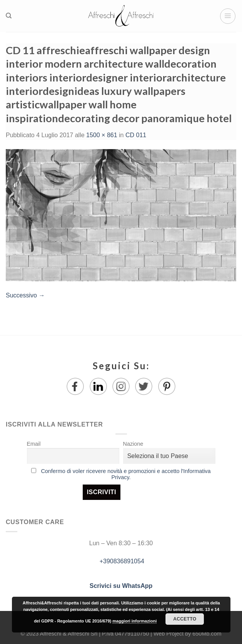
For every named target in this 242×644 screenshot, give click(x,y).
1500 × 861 (102, 135)
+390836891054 (121, 561)
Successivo (25, 295)
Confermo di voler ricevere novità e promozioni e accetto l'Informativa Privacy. (126, 474)
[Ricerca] (9, 16)
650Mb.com (207, 634)
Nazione (133, 444)
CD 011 (136, 135)
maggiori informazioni (134, 621)
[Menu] (228, 16)
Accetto (185, 619)
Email (34, 444)
